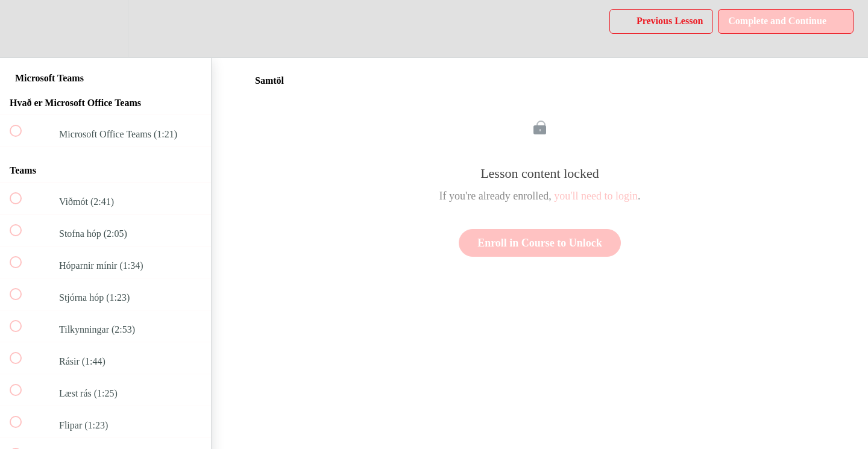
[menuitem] (105, 29)
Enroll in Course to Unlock (540, 243)
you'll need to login (596, 196)
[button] (22, 29)
